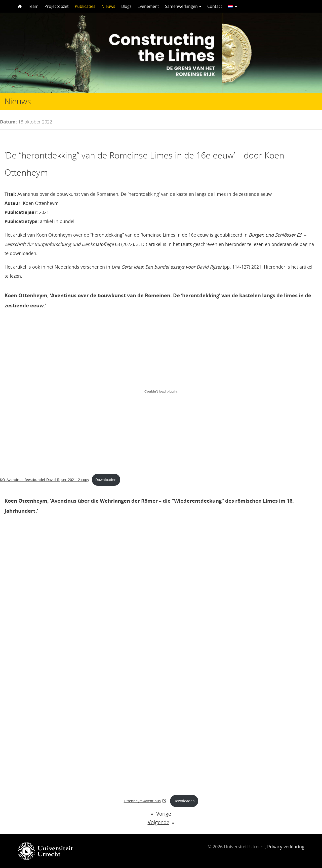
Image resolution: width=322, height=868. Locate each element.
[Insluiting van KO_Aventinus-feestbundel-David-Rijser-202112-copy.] (161, 391)
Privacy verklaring (286, 847)
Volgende (158, 822)
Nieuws (108, 6)
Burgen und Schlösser (272, 235)
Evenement (148, 6)
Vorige (164, 814)
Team (33, 6)
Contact (215, 6)
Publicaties (85, 6)
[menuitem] (233, 6)
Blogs (126, 6)
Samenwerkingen (183, 6)
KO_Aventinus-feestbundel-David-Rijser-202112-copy (45, 480)
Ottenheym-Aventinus (142, 801)
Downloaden (106, 480)
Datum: (8, 122)
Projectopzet (57, 6)
